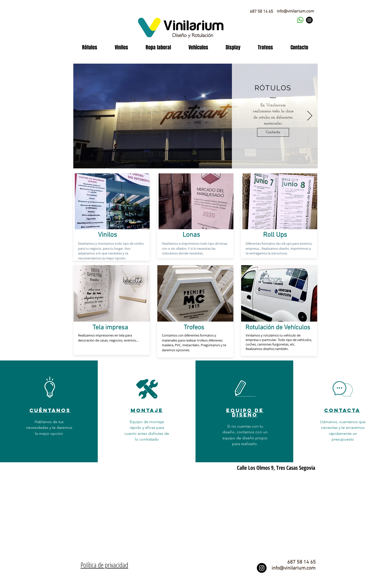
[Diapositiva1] (192, 162)
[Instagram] (309, 20)
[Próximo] (310, 116)
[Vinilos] (107, 235)
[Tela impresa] (110, 328)
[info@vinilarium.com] (295, 12)
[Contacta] (273, 132)
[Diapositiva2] (199, 162)
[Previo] (81, 116)
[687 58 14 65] (261, 12)
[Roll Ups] (275, 235)
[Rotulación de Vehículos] (278, 328)
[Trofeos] (194, 328)
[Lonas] (191, 235)
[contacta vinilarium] (300, 20)
